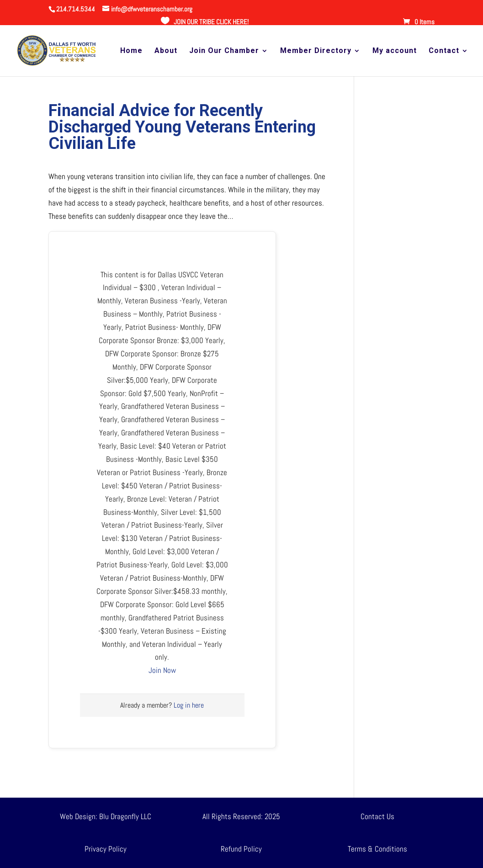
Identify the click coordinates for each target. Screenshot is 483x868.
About (166, 51)
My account (395, 51)
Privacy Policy (106, 849)
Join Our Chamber (224, 51)
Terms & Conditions (377, 849)
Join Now (162, 670)
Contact (444, 51)
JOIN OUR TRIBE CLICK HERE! (211, 22)
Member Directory (316, 51)
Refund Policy (241, 849)
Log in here (189, 705)
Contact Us (377, 816)
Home (131, 51)
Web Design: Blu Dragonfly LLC (106, 816)
